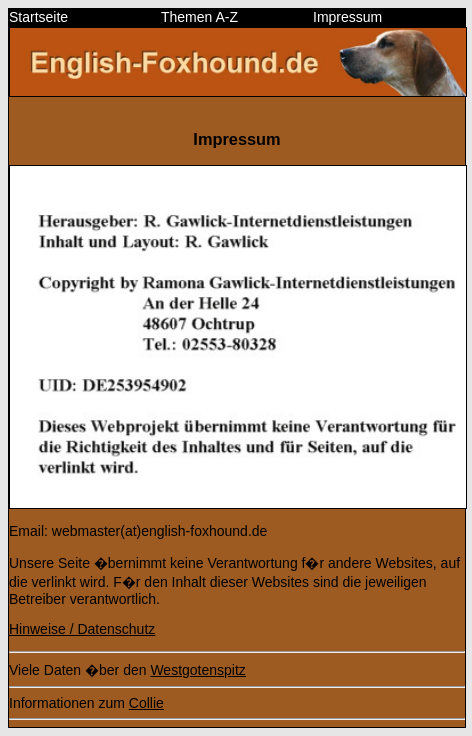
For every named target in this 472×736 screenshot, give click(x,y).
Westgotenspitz (197, 670)
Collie (146, 703)
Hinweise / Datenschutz (82, 629)
